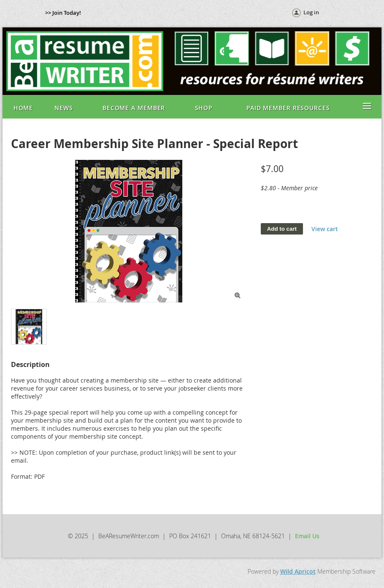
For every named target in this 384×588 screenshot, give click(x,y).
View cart (325, 229)
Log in (311, 12)
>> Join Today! (63, 13)
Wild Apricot (298, 571)
